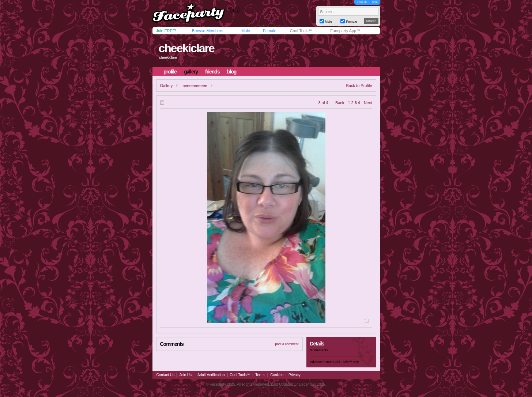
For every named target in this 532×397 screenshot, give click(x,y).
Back (340, 103)
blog (232, 72)
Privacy (295, 375)
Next (368, 103)
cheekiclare (186, 48)
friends (212, 72)
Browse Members (208, 31)
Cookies (277, 375)
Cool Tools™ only (346, 362)
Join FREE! (166, 31)
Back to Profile (359, 86)
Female (270, 31)
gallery (191, 72)
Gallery (167, 86)
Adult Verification (211, 375)
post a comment (287, 344)
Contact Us (165, 375)
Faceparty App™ (345, 31)
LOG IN (362, 2)
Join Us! (186, 375)
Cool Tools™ (301, 31)
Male (246, 31)
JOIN (375, 2)
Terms (260, 375)
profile (170, 72)
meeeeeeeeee (194, 86)
